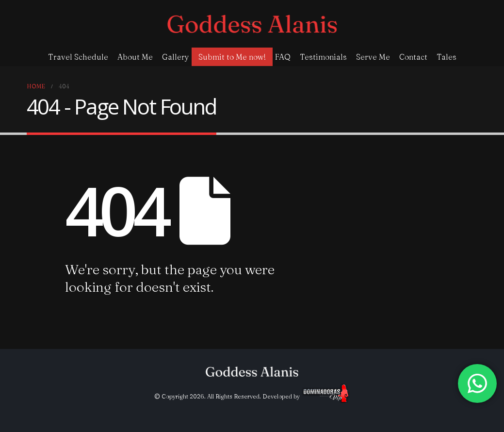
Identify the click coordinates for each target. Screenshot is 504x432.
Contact (413, 57)
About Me (135, 57)
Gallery (176, 57)
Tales (447, 57)
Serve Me (373, 57)
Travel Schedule (78, 57)
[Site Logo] (252, 24)
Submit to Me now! (232, 57)
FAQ (283, 57)
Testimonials (323, 57)
